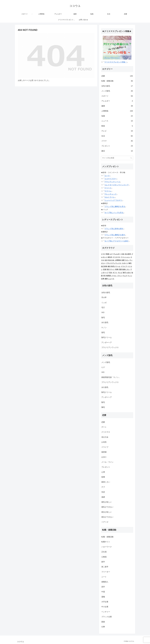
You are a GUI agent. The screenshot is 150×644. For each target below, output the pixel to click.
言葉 (105, 269)
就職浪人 (105, 582)
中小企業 (105, 607)
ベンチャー (106, 612)
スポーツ (117, 96)
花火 (111, 273)
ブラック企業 (107, 617)
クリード (108, 188)
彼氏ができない (107, 507)
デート (112, 269)
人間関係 (117, 111)
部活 (108, 269)
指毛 (103, 332)
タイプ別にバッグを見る (114, 213)
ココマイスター (110, 179)
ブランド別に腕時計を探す (115, 235)
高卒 (103, 587)
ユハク (107, 176)
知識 (117, 116)
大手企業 (105, 602)
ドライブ (124, 266)
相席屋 (108, 276)
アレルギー (117, 101)
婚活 (117, 151)
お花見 (104, 442)
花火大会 (111, 260)
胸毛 (130, 263)
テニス (125, 276)
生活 (117, 136)
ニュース (117, 121)
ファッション (125, 257)
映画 (117, 126)
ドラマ (117, 141)
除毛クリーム (116, 266)
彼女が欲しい (107, 512)
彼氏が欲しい (107, 502)
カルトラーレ (110, 197)
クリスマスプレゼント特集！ (116, 62)
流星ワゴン (125, 260)
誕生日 (110, 257)
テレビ (117, 131)
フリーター (106, 572)
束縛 (103, 497)
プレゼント (117, 146)
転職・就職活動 (117, 81)
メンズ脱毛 (117, 91)
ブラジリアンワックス (114, 263)
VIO (104, 276)
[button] (131, 158)
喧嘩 (117, 269)
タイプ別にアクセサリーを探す (117, 241)
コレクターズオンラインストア (117, 185)
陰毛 (124, 273)
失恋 (103, 492)
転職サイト (106, 542)
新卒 (103, 562)
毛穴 (103, 308)
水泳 (123, 254)
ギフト (115, 273)
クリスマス (117, 257)
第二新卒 (105, 567)
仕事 (103, 279)
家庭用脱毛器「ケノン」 (111, 377)
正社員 (104, 552)
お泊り (129, 273)
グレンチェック (110, 194)
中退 (103, 592)
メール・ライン (117, 276)
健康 (117, 106)
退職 (103, 597)
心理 (103, 472)
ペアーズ (105, 522)
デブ (103, 487)
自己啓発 (104, 266)
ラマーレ (108, 191)
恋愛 (117, 76)
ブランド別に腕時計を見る (115, 207)
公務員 (104, 557)
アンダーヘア (107, 343)
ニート (104, 577)
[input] (117, 158)
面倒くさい (126, 269)
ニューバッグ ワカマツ (113, 200)
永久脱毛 (128, 254)
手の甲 (104, 297)
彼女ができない (107, 517)
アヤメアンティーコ (112, 182)
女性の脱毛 (117, 86)
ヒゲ (111, 254)
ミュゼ (104, 303)
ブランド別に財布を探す (114, 229)
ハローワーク (107, 547)
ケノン (130, 276)
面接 (103, 622)
